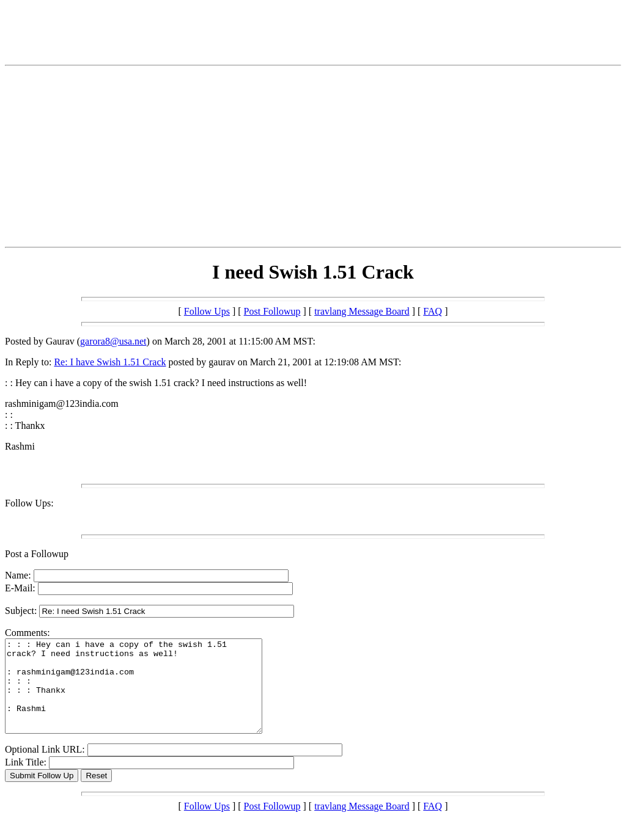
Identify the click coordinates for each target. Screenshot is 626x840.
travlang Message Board (362, 311)
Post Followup (272, 311)
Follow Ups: (29, 503)
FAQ (433, 311)
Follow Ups (207, 311)
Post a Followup (37, 554)
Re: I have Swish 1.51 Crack (110, 362)
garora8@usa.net (113, 341)
